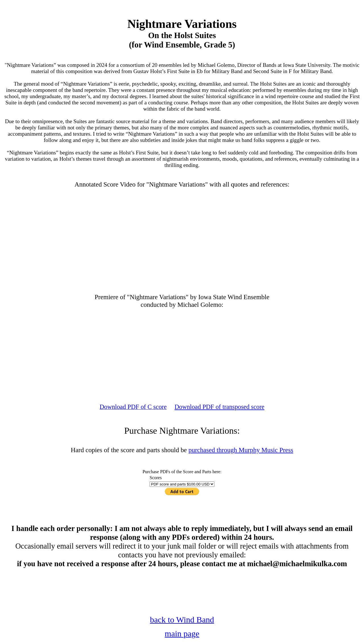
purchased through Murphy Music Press (241, 450)
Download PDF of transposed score (220, 407)
